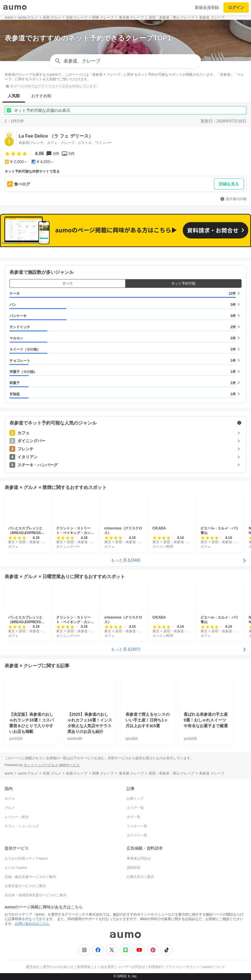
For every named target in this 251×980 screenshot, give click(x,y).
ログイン (236, 7)
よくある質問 (104, 967)
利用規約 (155, 967)
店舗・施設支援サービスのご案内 (30, 877)
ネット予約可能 (183, 283)
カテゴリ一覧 (137, 835)
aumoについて (214, 967)
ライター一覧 (137, 826)
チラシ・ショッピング (22, 826)
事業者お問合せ (139, 858)
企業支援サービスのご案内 (25, 886)
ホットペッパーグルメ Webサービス (52, 765)
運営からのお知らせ (58, 967)
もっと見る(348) (126, 560)
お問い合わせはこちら (32, 924)
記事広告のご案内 (140, 877)
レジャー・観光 (17, 817)
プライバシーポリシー (183, 967)
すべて (68, 283)
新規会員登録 (207, 7)
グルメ (10, 808)
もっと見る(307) (126, 649)
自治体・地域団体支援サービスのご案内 (36, 895)
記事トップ (135, 799)
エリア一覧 (135, 808)
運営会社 (33, 967)
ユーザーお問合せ (132, 967)
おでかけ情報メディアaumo (26, 858)
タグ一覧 (134, 817)
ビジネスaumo (16, 868)
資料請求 (134, 868)
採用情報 (84, 967)
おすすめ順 (41, 96)
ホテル (10, 799)
